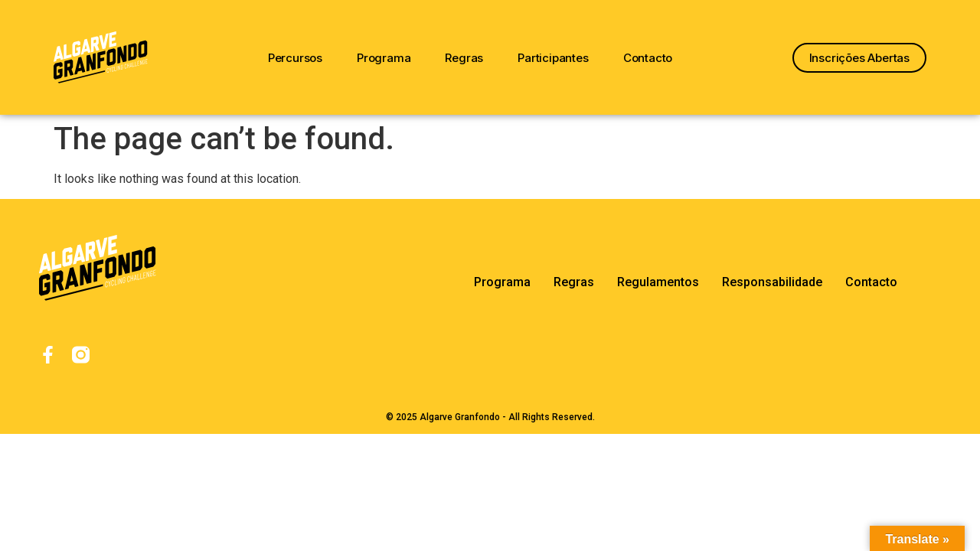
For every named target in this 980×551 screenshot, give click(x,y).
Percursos (295, 58)
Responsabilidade (772, 282)
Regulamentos (658, 282)
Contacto (648, 58)
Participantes (553, 58)
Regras (464, 58)
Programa (384, 58)
